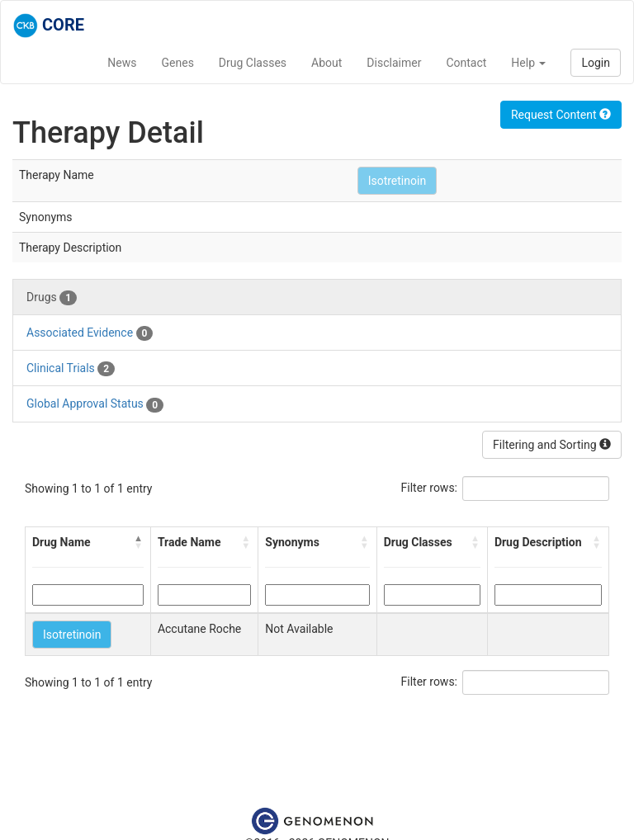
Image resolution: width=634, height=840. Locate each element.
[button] (139, 542)
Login (596, 63)
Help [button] (528, 63)
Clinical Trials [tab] (71, 369)
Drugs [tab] (52, 298)
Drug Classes (253, 63)
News (122, 63)
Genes (178, 63)
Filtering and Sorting (552, 445)
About (326, 63)
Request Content (561, 115)
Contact (466, 63)
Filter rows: (430, 488)
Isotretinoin (397, 181)
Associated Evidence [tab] (90, 333)
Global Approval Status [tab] (95, 404)
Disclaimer (394, 63)
